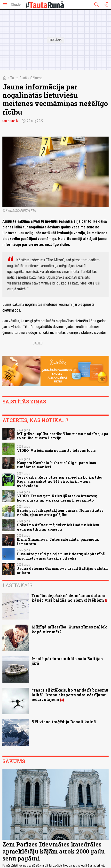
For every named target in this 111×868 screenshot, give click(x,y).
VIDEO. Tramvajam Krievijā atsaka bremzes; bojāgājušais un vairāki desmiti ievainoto (57, 498)
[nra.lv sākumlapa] (16, 5)
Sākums (36, 78)
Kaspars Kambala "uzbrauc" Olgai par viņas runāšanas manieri (56, 465)
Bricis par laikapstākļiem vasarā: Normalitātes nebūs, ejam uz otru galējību (60, 512)
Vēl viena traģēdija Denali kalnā (64, 722)
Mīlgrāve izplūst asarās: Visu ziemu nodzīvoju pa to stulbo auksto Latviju (63, 436)
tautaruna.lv (10, 121)
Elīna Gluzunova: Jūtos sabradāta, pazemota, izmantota (58, 541)
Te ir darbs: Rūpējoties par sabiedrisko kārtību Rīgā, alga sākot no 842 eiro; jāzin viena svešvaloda (60, 481)
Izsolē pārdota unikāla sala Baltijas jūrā (67, 661)
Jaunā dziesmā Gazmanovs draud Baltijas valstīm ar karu (63, 570)
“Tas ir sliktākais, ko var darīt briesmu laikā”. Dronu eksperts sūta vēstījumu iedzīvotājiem (70, 695)
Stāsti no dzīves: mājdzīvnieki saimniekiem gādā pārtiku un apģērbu (58, 527)
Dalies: (38, 343)
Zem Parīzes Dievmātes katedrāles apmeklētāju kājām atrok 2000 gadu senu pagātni (54, 851)
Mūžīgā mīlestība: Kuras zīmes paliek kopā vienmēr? (69, 629)
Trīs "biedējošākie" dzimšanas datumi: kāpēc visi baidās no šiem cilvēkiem (69, 598)
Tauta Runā (19, 78)
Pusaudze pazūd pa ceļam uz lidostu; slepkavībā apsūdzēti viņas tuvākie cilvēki (61, 556)
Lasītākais (17, 585)
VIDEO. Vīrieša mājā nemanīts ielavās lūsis (56, 450)
